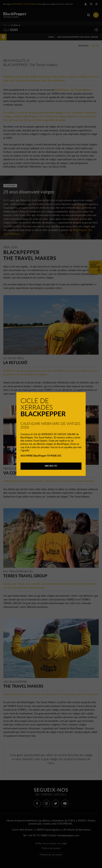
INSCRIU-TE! (51, 466)
